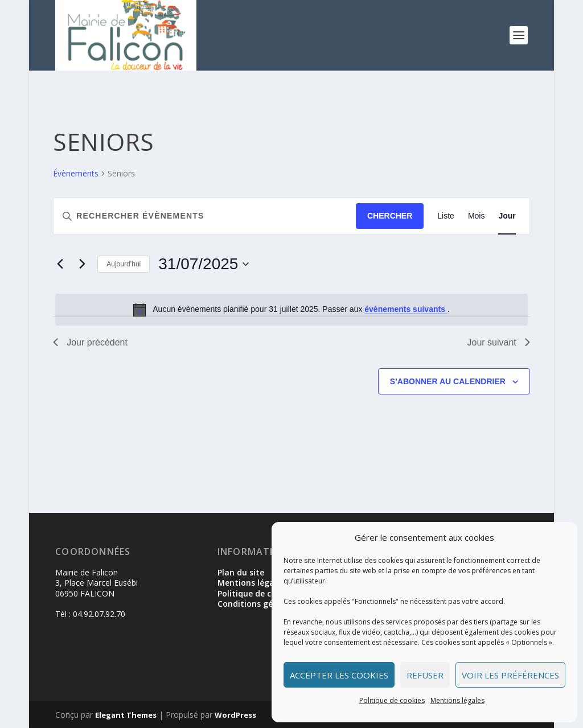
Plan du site (241, 572)
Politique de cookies (392, 700)
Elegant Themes (126, 715)
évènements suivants (406, 309)
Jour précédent (90, 342)
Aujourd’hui (124, 264)
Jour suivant (499, 342)
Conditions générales (260, 604)
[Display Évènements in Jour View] (507, 216)
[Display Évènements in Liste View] (446, 216)
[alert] (291, 310)
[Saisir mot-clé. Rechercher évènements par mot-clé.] (205, 216)
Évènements (76, 173)
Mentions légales (457, 700)
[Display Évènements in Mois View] (477, 216)
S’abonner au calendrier (448, 381)
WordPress (235, 715)
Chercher (390, 216)
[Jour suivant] (82, 264)
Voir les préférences (510, 675)
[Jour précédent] (60, 264)
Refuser (425, 675)
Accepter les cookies (339, 675)
